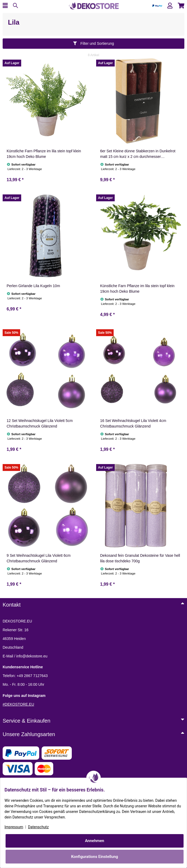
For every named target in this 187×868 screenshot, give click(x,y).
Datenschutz (38, 827)
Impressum (14, 827)
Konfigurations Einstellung (94, 857)
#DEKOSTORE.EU (18, 704)
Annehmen (95, 841)
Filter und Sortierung (94, 43)
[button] (170, 6)
